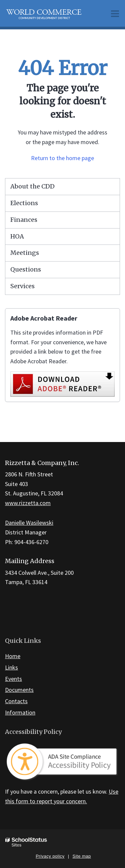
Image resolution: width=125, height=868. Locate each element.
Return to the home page (62, 158)
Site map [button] (82, 856)
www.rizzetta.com (28, 503)
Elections (24, 203)
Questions (26, 269)
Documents (19, 690)
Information (20, 712)
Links (11, 667)
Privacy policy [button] (50, 856)
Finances (24, 220)
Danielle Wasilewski (29, 523)
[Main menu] (115, 13)
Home (13, 656)
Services (22, 286)
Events (13, 679)
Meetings (25, 253)
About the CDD (32, 186)
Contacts (16, 701)
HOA (17, 236)
